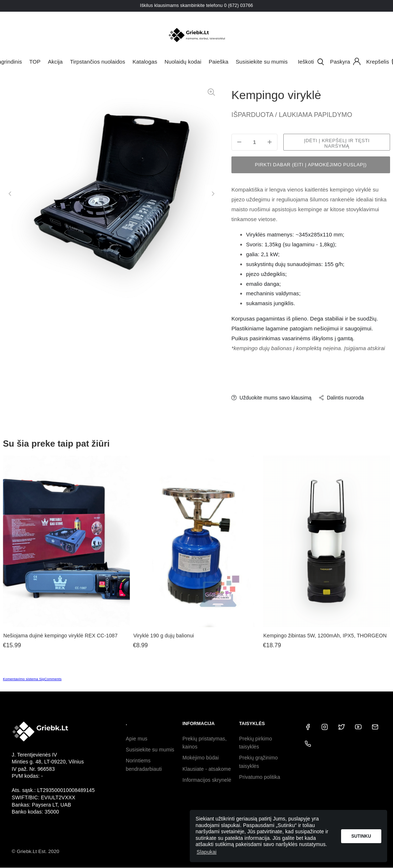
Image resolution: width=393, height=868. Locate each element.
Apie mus (137, 739)
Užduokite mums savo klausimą (271, 398)
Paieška (219, 62)
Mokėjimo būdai (201, 758)
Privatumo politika (260, 777)
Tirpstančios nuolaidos (98, 62)
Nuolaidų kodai (183, 62)
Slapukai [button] (207, 852)
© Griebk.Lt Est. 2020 (35, 851)
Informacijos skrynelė (207, 780)
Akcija (55, 62)
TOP (35, 62)
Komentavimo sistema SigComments (32, 679)
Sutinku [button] (361, 836)
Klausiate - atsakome (207, 769)
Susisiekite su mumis (262, 62)
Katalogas (145, 62)
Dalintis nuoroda (341, 398)
